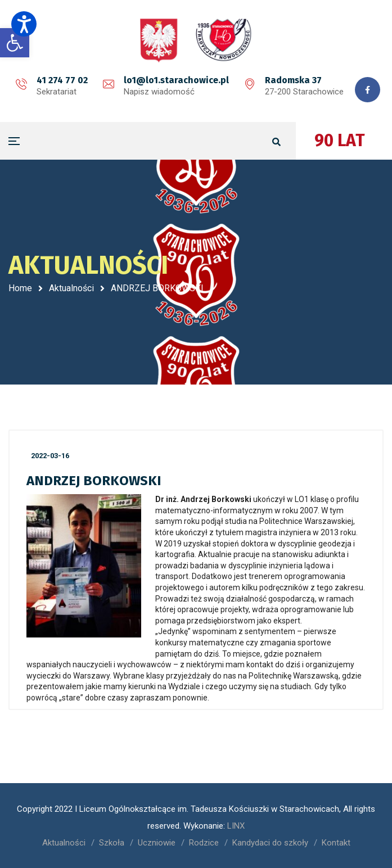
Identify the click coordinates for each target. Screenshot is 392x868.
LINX (236, 826)
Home (20, 288)
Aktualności (71, 288)
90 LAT (340, 141)
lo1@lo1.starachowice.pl (176, 80)
